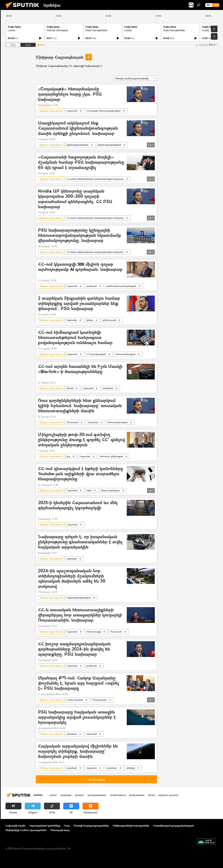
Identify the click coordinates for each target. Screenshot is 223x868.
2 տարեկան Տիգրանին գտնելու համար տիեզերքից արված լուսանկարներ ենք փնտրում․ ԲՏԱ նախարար (79, 303)
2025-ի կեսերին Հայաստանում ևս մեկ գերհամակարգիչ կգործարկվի (78, 505)
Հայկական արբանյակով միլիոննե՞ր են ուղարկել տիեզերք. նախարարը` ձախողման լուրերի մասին (78, 751)
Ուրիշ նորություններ (96, 30)
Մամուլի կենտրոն (168, 795)
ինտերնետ (108, 388)
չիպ (68, 456)
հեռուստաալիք (94, 632)
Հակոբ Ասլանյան (75, 700)
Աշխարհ (79, 795)
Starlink (70, 388)
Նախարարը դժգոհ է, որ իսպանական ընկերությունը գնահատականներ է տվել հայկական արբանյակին (80, 542)
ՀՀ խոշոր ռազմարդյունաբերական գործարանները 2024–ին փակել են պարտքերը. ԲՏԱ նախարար (74, 649)
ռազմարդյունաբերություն (79, 598)
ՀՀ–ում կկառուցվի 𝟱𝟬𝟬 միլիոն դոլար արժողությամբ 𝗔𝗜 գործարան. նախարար (80, 267)
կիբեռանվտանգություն (78, 145)
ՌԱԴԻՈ (151, 795)
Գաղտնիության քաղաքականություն (173, 826)
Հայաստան (72, 111)
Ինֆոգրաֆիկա (118, 795)
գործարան (92, 286)
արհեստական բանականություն (121, 286)
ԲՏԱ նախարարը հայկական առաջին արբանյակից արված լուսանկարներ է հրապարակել (77, 717)
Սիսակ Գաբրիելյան (110, 490)
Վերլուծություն (97, 795)
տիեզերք (131, 768)
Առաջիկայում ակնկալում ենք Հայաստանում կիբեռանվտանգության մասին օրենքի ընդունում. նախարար (78, 128)
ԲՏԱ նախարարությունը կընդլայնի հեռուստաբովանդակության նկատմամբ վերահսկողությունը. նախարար (79, 235)
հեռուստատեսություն (118, 422)
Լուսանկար (112, 768)
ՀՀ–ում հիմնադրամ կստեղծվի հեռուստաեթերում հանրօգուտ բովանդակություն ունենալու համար (75, 338)
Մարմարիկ (72, 320)
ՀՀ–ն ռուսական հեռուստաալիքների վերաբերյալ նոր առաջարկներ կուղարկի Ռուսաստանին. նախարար (80, 615)
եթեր (89, 490)
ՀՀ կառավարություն (96, 354)
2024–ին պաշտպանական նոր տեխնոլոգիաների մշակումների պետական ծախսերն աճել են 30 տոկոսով (72, 578)
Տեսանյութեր (137, 795)
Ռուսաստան (73, 422)
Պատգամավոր (100, 700)
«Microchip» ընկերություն (111, 456)
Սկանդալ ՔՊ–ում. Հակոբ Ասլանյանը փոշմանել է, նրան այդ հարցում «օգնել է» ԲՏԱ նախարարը (78, 683)
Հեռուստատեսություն (125, 354)
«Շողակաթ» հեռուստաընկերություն (104, 111)
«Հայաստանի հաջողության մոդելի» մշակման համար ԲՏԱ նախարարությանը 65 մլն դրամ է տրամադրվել (81, 162)
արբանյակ (72, 559)
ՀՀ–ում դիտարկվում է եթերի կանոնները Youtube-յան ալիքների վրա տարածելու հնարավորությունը (81, 474)
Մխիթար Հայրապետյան (60, 57)
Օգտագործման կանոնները (45, 826)
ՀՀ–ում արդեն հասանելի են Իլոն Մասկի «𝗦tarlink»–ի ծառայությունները (80, 369)
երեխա (90, 320)
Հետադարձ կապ (60, 830)
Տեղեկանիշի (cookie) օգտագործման (26, 830)
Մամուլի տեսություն (57, 30)
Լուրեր (12, 30)
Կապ (67, 826)
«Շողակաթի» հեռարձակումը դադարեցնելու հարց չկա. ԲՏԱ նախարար (70, 94)
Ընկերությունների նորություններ (131, 826)
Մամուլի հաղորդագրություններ (91, 826)
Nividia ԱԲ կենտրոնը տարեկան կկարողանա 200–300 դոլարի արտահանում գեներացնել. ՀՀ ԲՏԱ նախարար (75, 199)
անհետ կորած (109, 320)
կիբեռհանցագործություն (109, 145)
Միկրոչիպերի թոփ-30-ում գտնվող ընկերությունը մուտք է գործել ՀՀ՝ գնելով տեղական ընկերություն (81, 440)
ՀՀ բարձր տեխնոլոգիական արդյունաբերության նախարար (95, 179)
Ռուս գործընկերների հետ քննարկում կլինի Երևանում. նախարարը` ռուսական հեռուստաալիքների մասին (80, 406)
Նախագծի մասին (15, 826)
